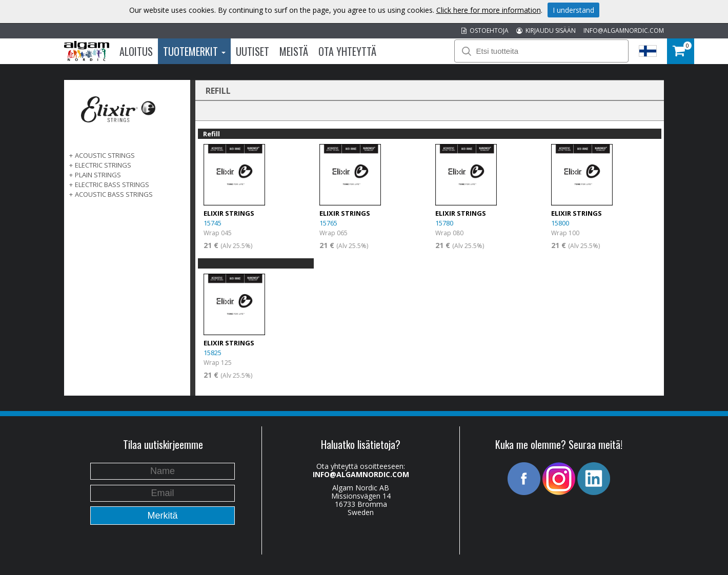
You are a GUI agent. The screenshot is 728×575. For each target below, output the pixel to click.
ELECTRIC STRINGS (103, 165)
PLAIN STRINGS (98, 175)
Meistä (294, 51)
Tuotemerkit (194, 51)
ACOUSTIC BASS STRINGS (114, 194)
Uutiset (252, 51)
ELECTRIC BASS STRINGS (112, 184)
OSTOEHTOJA (485, 30)
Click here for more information (489, 10)
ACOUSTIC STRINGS (105, 155)
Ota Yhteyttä (347, 51)
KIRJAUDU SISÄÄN (546, 30)
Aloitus (136, 51)
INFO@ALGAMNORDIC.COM (624, 30)
